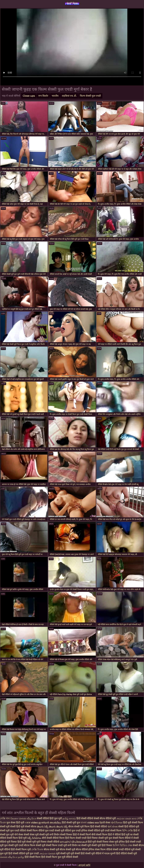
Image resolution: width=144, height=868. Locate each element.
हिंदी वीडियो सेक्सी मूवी (127, 853)
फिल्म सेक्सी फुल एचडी (90, 96)
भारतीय (55, 96)
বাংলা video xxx (90, 823)
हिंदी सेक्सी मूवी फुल (71, 823)
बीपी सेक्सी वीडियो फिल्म (53, 838)
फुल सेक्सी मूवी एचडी (14, 845)
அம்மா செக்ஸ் (48, 853)
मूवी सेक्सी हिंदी (78, 853)
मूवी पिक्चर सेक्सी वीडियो (48, 842)
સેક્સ (115, 827)
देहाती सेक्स (105, 823)
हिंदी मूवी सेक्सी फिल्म (133, 823)
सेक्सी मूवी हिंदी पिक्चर (102, 845)
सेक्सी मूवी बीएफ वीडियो (77, 849)
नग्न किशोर (43, 96)
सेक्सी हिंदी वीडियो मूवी (129, 827)
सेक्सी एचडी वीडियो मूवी (124, 849)
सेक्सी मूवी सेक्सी (8, 827)
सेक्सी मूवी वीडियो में (94, 853)
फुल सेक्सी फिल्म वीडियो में (121, 838)
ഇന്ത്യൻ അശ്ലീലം (50, 823)
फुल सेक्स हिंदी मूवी (16, 823)
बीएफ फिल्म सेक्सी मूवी (35, 845)
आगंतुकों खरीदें (84, 865)
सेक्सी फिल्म (72, 3)
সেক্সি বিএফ (37, 849)
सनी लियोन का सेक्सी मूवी (79, 845)
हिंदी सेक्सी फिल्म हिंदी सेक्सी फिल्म (41, 857)
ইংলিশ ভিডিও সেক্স (123, 845)
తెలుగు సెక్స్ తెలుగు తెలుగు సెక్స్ (53, 827)
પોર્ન (110, 827)
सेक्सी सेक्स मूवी (32, 835)
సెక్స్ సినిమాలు (35, 838)
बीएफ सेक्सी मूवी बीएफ (54, 849)
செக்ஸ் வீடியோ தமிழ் (12, 857)
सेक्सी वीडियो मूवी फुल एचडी (26, 853)
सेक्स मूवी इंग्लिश (117, 842)
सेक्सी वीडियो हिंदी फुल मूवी (49, 818)
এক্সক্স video (32, 823)
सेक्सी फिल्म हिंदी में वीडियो (108, 835)
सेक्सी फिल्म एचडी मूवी (56, 845)
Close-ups (29, 96)
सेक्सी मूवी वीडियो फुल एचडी (68, 831)
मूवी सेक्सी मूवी (63, 853)
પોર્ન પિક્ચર (117, 823)
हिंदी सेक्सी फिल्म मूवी (21, 849)
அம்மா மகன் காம (127, 818)
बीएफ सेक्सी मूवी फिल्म (79, 827)
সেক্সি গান (5, 818)
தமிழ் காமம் (69, 818)
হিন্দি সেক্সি (128, 831)
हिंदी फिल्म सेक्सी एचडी (76, 838)
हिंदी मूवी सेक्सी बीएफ (26, 827)
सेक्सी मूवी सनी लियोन (49, 835)
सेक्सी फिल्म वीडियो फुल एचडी (40, 831)
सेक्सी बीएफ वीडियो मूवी (105, 818)
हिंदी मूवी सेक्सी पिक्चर (98, 842)
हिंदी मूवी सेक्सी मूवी (27, 842)
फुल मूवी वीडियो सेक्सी (68, 857)
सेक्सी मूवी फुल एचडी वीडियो (13, 831)
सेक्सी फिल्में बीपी (88, 835)
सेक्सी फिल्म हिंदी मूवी (17, 838)
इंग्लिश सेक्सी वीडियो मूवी (93, 831)
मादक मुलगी (110, 853)
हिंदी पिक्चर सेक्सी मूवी (98, 838)
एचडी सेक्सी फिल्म (113, 831)
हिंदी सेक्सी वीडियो (85, 818)
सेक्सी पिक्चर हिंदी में (70, 835)
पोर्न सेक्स (19, 835)
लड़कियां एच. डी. (69, 96)
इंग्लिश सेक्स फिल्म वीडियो (100, 849)
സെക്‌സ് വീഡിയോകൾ (73, 842)
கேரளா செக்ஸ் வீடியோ (23, 818)
